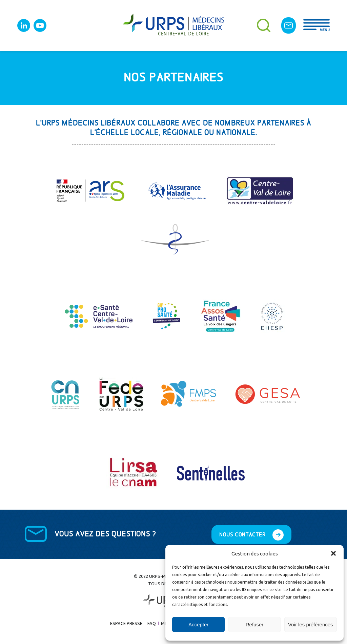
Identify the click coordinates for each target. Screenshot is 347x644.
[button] (333, 553)
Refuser (255, 624)
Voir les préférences (311, 624)
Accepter (198, 624)
